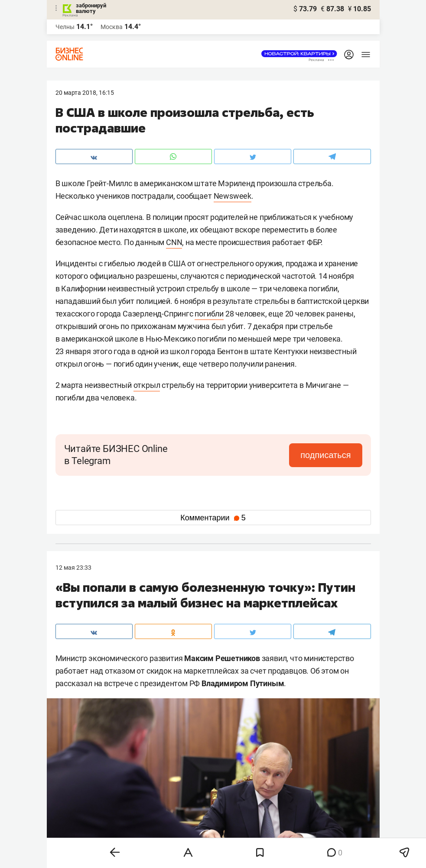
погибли (209, 314)
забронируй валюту (91, 8)
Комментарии (213, 518)
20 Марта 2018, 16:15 (85, 93)
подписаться (325, 455)
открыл (147, 385)
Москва (112, 27)
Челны (65, 27)
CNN (174, 242)
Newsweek (233, 196)
